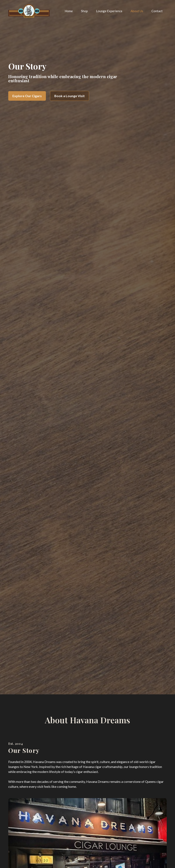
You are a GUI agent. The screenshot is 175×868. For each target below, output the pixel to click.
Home (69, 11)
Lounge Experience (109, 11)
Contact (157, 11)
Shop (84, 11)
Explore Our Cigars (27, 96)
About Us (137, 11)
